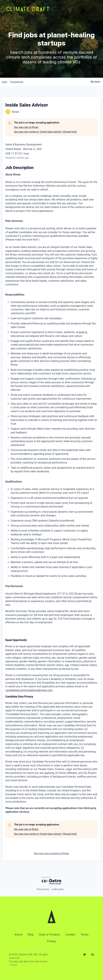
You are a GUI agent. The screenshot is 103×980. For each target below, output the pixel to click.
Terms (85, 934)
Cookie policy (58, 889)
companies (17, 82)
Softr (31, 961)
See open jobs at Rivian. (26, 127)
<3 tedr (13, 965)
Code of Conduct (49, 934)
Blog (30, 934)
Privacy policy (43, 889)
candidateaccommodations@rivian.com (29, 690)
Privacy (51, 941)
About (18, 934)
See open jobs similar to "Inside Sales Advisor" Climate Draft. (46, 132)
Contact (70, 934)
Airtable (43, 961)
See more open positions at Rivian (51, 853)
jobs (4, 82)
